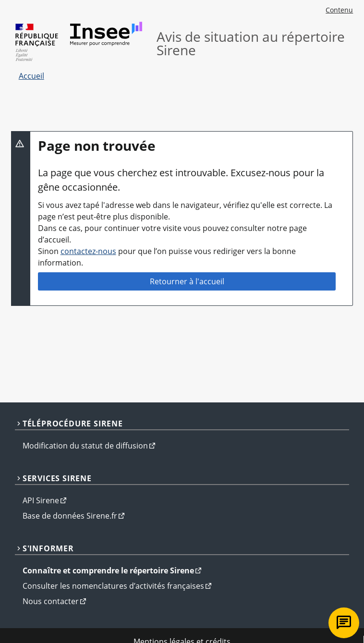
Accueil (31, 76)
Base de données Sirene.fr (70, 516)
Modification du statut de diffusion (85, 446)
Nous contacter (51, 601)
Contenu (339, 10)
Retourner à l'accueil (187, 281)
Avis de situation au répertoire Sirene (251, 43)
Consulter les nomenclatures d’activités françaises (113, 586)
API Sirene (41, 500)
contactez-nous (88, 251)
